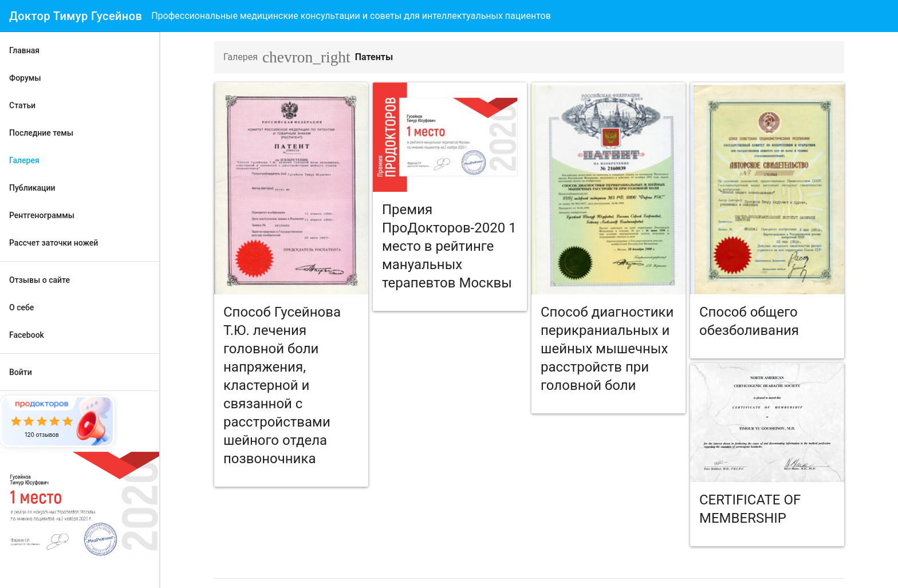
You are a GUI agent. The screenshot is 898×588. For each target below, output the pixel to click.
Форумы (25, 78)
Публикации (32, 188)
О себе (21, 307)
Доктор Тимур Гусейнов (76, 16)
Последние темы (41, 133)
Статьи (22, 105)
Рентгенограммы (42, 215)
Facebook (27, 335)
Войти (21, 372)
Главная (24, 50)
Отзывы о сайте (40, 280)
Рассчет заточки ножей (54, 243)
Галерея (24, 160)
